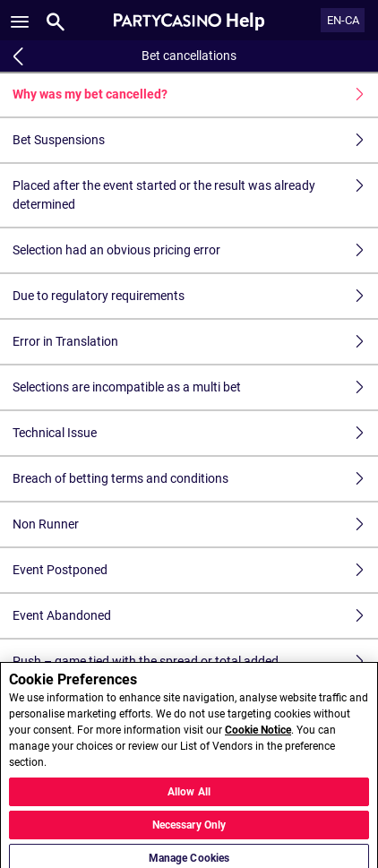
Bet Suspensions (195, 140)
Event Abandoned (195, 616)
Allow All (189, 796)
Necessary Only (189, 829)
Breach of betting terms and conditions (195, 479)
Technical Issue (195, 433)
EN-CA (343, 20)
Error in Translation (195, 342)
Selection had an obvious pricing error (195, 250)
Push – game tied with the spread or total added (195, 662)
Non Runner (195, 524)
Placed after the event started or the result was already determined (195, 195)
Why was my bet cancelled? (195, 95)
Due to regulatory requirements (195, 296)
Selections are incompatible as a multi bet (195, 387)
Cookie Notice (258, 735)
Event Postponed (195, 570)
